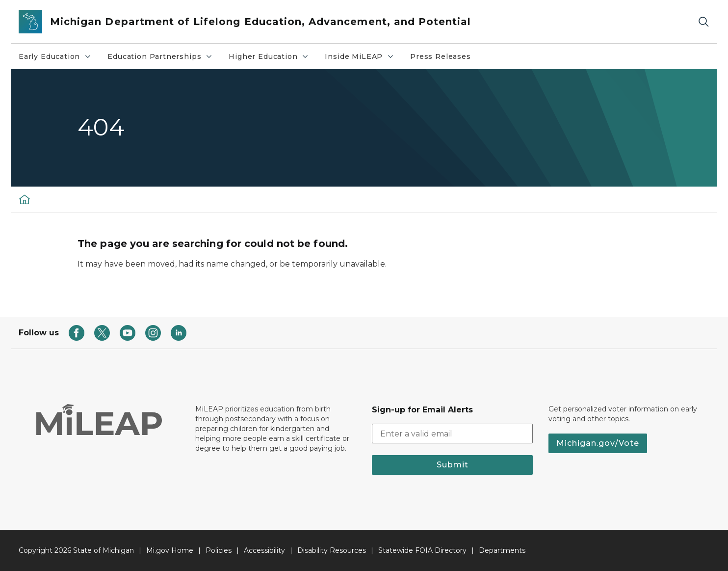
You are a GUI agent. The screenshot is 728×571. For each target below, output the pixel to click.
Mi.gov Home (170, 550)
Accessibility (264, 550)
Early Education (55, 56)
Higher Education (269, 56)
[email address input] (452, 434)
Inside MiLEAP (360, 56)
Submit (453, 465)
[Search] (703, 22)
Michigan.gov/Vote (598, 443)
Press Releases (440, 56)
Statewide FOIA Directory (422, 550)
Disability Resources (332, 550)
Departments (502, 550)
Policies (219, 550)
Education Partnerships (160, 56)
